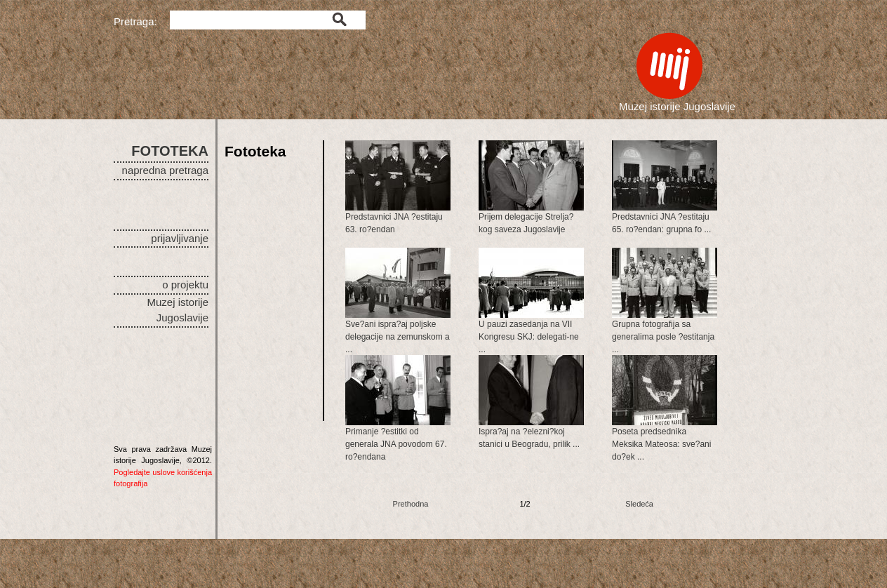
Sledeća (639, 504)
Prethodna (411, 504)
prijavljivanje (180, 238)
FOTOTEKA (170, 151)
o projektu (185, 285)
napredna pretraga (165, 170)
